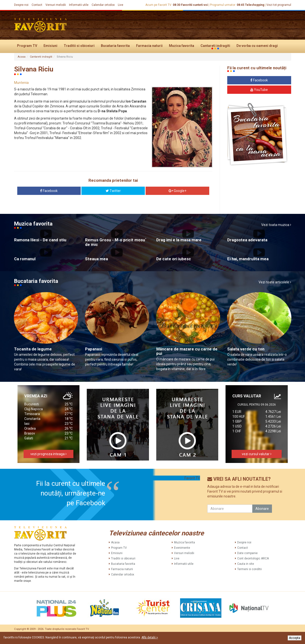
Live (121, 5)
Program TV (27, 46)
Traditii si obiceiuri (79, 46)
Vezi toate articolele (275, 282)
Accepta (295, 638)
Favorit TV (192, 478)
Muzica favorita (182, 46)
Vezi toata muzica (276, 225)
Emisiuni (50, 46)
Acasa (22, 57)
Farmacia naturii (149, 46)
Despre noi (21, 5)
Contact (37, 5)
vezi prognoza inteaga (48, 454)
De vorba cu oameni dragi (257, 46)
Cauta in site (246, 564)
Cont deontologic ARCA (253, 558)
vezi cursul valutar (257, 454)
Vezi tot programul (279, 5)
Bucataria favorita (115, 46)
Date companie (247, 553)
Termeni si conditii (249, 569)
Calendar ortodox (103, 5)
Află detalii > (150, 637)
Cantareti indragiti (215, 46)
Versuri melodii (56, 5)
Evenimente (182, 548)
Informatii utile (79, 5)
